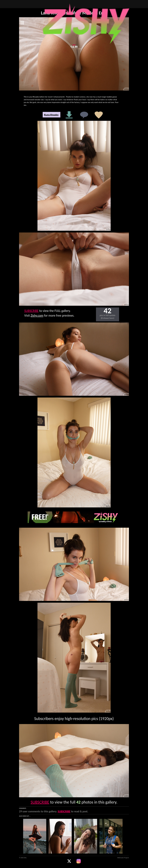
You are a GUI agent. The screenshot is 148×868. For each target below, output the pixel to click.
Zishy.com (37, 316)
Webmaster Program (123, 858)
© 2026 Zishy (23, 858)
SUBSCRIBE (31, 311)
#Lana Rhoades (51, 115)
